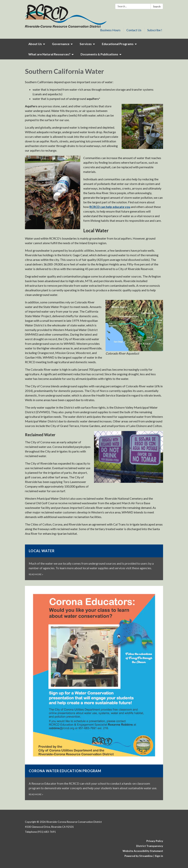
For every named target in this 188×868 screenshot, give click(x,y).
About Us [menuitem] (35, 44)
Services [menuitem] (86, 44)
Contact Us (134, 30)
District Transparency (150, 846)
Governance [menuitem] (61, 44)
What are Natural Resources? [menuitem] (49, 54)
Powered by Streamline (139, 856)
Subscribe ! (155, 30)
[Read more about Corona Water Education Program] (94, 693)
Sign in (159, 856)
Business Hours (110, 30)
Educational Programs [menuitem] (118, 44)
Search (157, 7)
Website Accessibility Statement (143, 851)
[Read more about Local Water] (94, 562)
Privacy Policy (155, 841)
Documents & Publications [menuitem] (99, 54)
